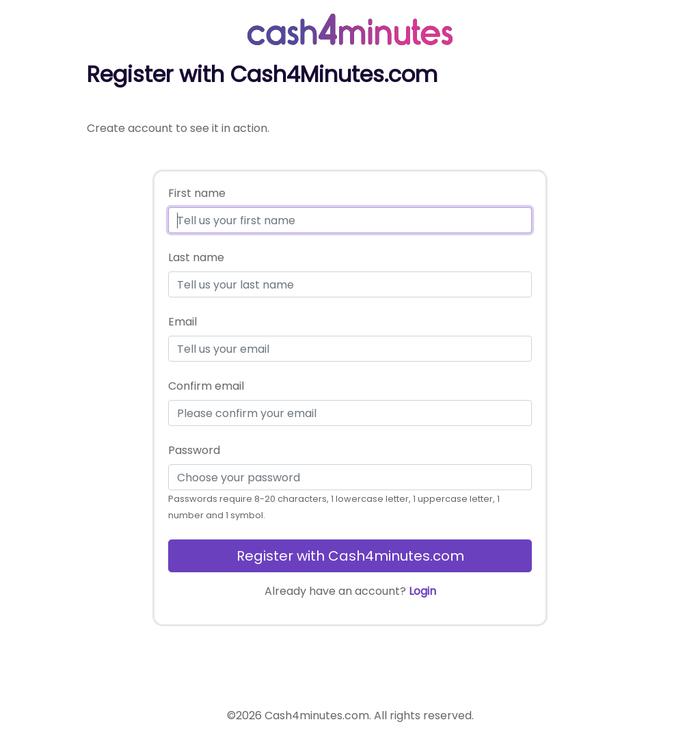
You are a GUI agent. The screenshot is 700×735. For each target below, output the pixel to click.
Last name (196, 257)
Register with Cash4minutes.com (350, 556)
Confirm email (206, 386)
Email (183, 322)
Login (422, 591)
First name (197, 193)
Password (194, 450)
